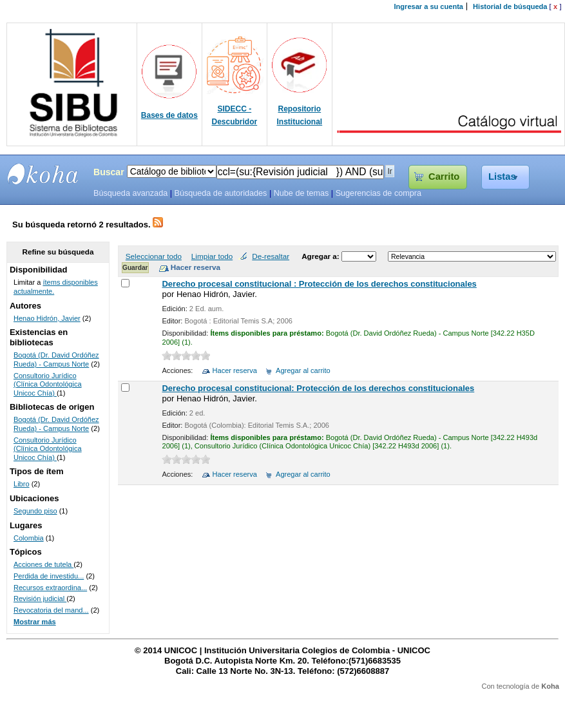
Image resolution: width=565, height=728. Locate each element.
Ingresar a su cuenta (429, 6)
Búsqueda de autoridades (220, 193)
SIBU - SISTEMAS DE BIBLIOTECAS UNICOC (43, 174)
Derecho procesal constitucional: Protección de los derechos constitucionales (318, 388)
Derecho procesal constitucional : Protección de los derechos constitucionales (319, 284)
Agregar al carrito (303, 370)
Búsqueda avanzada (130, 193)
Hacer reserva (235, 370)
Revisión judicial (40, 599)
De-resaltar (271, 256)
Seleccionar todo (154, 256)
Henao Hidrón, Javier (47, 318)
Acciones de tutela (43, 564)
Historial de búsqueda (510, 6)
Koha (550, 686)
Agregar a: (321, 256)
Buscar (109, 172)
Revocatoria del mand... (51, 610)
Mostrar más (35, 622)
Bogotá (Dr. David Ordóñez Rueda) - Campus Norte (56, 359)
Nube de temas (302, 193)
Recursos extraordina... (50, 588)
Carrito (444, 177)
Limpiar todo (212, 256)
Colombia (29, 538)
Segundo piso (35, 511)
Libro (22, 484)
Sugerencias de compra (378, 193)
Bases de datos (169, 115)
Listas (502, 177)
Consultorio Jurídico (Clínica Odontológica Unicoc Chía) (48, 384)
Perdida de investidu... (49, 576)
